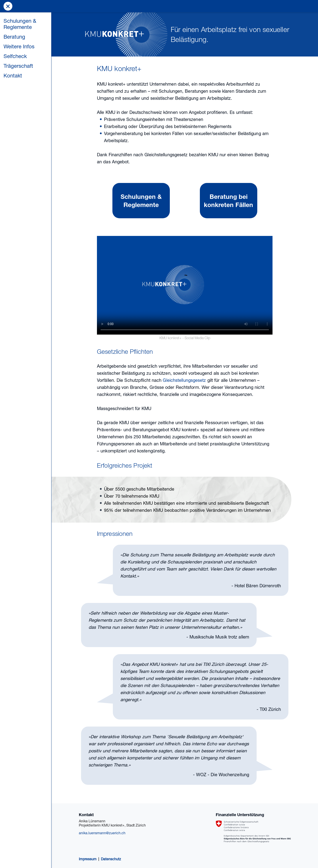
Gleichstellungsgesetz (184, 380)
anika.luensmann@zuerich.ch (102, 833)
